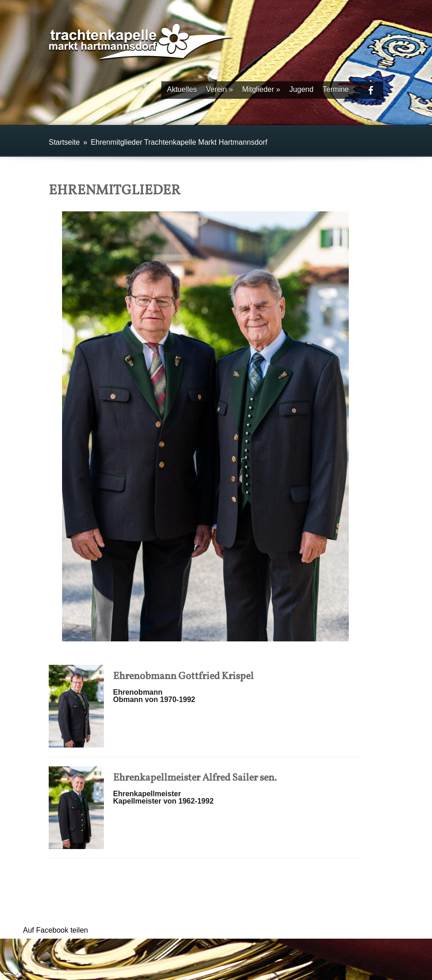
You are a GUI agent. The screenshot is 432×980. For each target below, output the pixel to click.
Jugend (302, 89)
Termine (336, 89)
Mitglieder (261, 89)
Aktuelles (182, 89)
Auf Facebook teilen (55, 930)
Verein (219, 89)
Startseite (64, 142)
